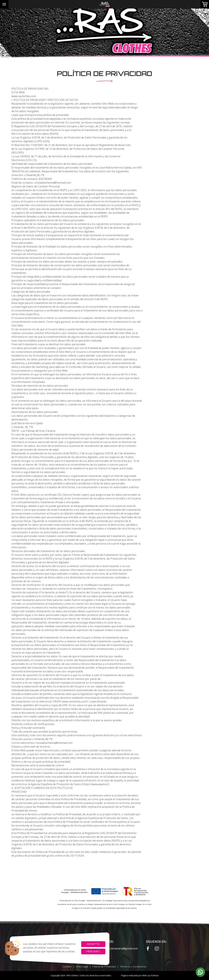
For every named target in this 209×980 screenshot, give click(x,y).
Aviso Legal (82, 966)
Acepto (93, 944)
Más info (93, 951)
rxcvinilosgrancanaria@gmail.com (114, 949)
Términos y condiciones (133, 966)
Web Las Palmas (150, 975)
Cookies (67, 966)
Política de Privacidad (104, 966)
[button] (200, 972)
